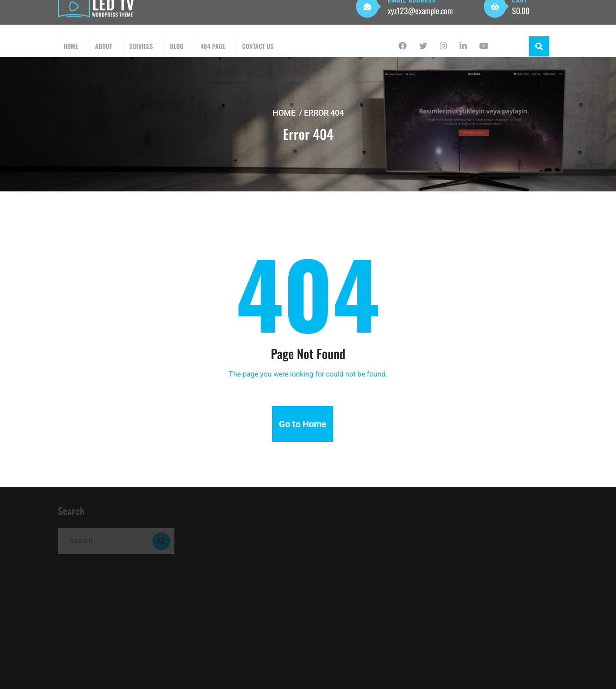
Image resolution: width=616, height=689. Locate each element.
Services (141, 46)
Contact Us (258, 46)
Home (71, 46)
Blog (177, 46)
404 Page (213, 46)
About (104, 46)
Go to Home (303, 424)
